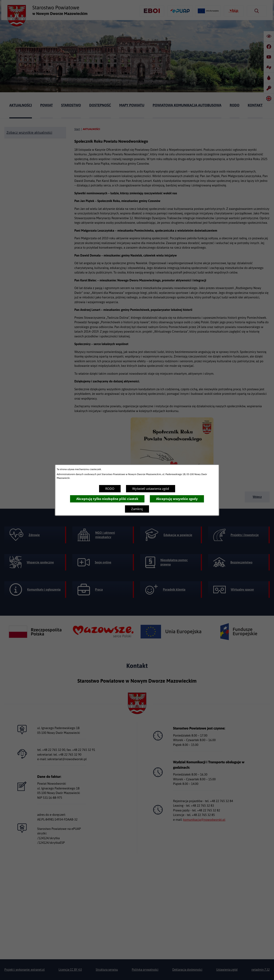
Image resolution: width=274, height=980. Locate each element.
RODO (110, 489)
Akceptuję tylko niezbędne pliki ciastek (107, 499)
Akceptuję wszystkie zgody (177, 499)
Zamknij (137, 509)
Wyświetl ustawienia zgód (151, 489)
